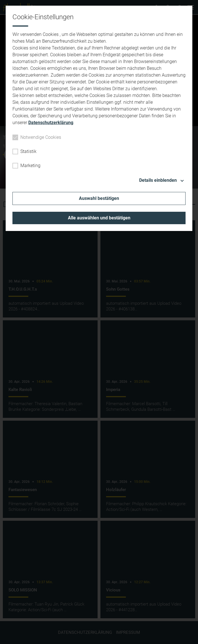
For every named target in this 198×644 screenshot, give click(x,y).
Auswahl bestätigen (99, 198)
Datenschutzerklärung (51, 123)
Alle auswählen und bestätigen (99, 218)
